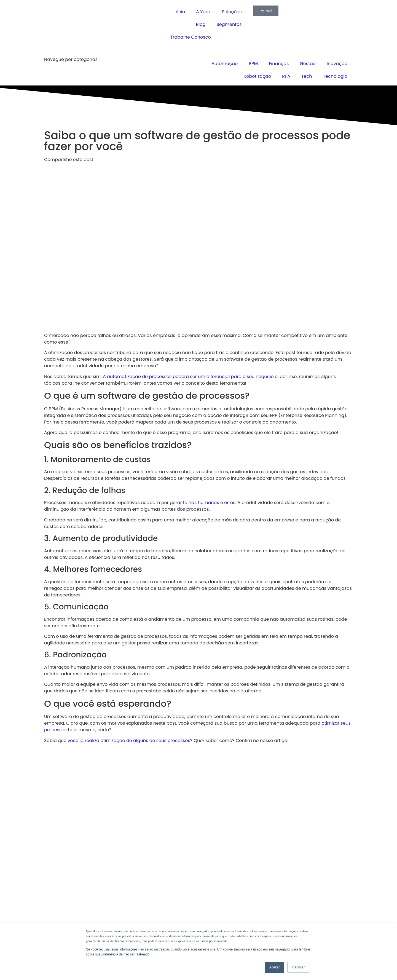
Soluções (232, 12)
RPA (286, 76)
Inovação (337, 64)
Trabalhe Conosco (191, 37)
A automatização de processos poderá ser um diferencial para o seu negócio (188, 377)
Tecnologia (335, 76)
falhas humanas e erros (209, 503)
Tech (307, 76)
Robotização (257, 76)
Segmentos (229, 24)
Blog (201, 24)
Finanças (279, 64)
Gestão (308, 64)
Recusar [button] (298, 967)
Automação (225, 64)
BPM (253, 64)
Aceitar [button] (274, 967)
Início (179, 12)
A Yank (203, 12)
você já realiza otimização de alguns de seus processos (129, 741)
